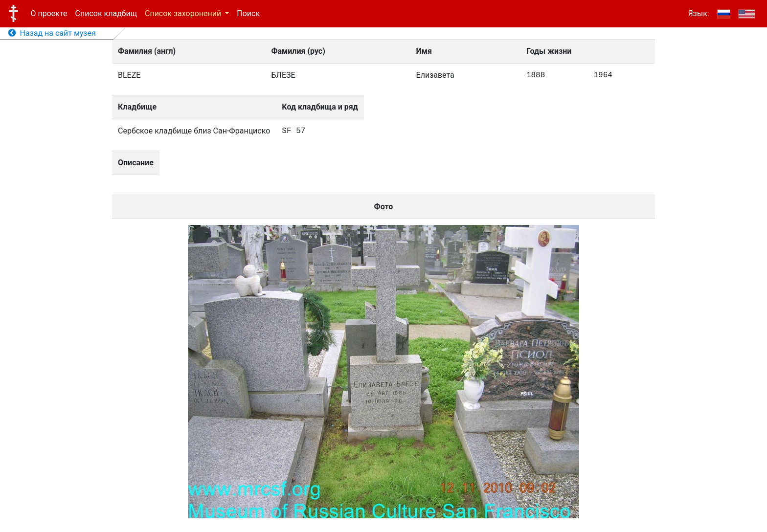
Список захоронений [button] (184, 13)
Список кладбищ (106, 13)
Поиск (248, 13)
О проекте (49, 13)
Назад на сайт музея (52, 33)
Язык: (698, 13)
